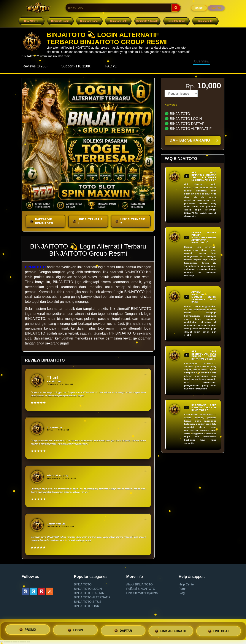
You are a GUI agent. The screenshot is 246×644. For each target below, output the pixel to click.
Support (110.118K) (76, 66)
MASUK (199, 8)
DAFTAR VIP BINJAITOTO (41, 221)
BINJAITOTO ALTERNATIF (92, 597)
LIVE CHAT (218, 630)
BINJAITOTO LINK (86, 606)
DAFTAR (216, 8)
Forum (183, 589)
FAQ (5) (111, 66)
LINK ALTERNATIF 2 (130, 221)
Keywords (171, 105)
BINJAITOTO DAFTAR (89, 593)
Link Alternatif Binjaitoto (142, 593)
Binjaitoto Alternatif (147, 21)
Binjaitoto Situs (176, 21)
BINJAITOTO (31, 21)
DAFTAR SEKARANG (194, 141)
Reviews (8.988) (35, 66)
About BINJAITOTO (140, 584)
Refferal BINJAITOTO (141, 589)
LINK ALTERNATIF (171, 631)
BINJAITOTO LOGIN (88, 589)
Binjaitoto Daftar (89, 21)
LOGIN (75, 631)
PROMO (28, 631)
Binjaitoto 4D (205, 21)
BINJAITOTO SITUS (88, 602)
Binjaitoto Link (118, 21)
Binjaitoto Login (60, 21)
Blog (182, 593)
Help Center (187, 584)
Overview (202, 61)
